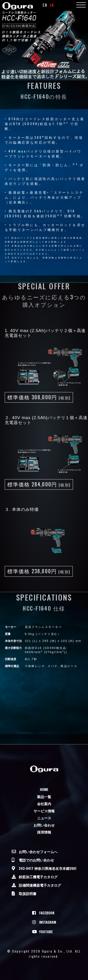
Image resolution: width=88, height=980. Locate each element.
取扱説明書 (28, 893)
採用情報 (44, 832)
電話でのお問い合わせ (36, 860)
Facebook (47, 913)
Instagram (48, 922)
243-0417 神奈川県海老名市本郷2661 (48, 868)
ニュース (44, 818)
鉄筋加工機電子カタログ (38, 877)
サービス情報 (44, 811)
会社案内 (44, 804)
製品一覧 (44, 797)
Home (44, 789)
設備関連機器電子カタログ (40, 885)
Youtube (46, 932)
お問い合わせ (44, 825)
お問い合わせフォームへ (38, 851)
